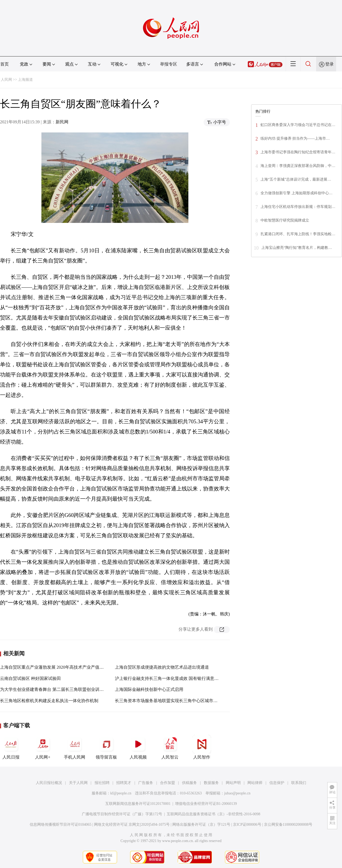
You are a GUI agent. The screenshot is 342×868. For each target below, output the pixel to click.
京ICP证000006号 (247, 825)
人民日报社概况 (49, 783)
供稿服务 (189, 783)
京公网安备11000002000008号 (288, 825)
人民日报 (11, 747)
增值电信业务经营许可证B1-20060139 (206, 804)
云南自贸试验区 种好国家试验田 (30, 678)
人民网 (6, 80)
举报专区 (169, 64)
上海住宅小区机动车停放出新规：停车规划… (298, 207)
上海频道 (25, 80)
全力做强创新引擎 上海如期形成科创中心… (297, 193)
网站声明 (233, 783)
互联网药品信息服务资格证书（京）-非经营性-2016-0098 (213, 814)
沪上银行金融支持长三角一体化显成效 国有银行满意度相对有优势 (177, 678)
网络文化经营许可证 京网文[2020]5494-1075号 (132, 825)
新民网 (62, 122)
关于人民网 (78, 783)
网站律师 (255, 783)
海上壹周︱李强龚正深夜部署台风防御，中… (298, 166)
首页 (5, 64)
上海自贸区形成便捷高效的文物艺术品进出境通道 (162, 667)
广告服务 (146, 783)
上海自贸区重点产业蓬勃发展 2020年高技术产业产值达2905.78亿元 (63, 667)
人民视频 (138, 747)
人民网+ (43, 747)
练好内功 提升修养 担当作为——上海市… (295, 138)
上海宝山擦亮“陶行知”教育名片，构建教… (297, 248)
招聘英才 (124, 783)
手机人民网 (75, 747)
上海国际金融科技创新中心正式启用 (149, 689)
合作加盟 (168, 783)
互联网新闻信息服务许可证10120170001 (138, 804)
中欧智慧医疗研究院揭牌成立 (285, 220)
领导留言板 (106, 747)
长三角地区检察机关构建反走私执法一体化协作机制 (49, 701)
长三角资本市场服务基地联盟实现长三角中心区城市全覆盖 (170, 701)
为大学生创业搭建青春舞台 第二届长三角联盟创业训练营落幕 (58, 689)
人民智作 (202, 747)
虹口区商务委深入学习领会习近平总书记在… (298, 125)
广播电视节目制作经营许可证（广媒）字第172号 (122, 814)
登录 (329, 64)
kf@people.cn (121, 793)
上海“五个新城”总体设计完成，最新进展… (296, 179)
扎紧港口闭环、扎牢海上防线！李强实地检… (298, 234)
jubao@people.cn (237, 793)
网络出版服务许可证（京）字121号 (201, 825)
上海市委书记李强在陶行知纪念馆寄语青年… (298, 152)
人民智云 (170, 747)
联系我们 (299, 783)
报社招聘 (102, 783)
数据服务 (211, 783)
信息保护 (277, 783)
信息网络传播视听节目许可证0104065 (61, 825)
